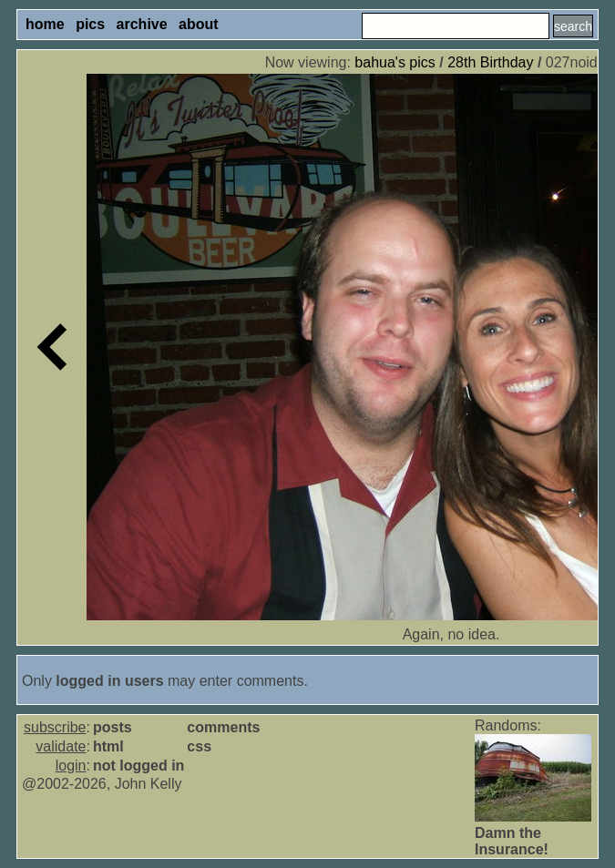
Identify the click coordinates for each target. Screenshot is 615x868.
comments (223, 727)
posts (113, 727)
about (199, 24)
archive (142, 24)
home (45, 24)
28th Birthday (490, 62)
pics (90, 24)
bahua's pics (395, 62)
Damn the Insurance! (512, 841)
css (199, 746)
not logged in (138, 766)
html (108, 746)
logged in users (109, 681)
